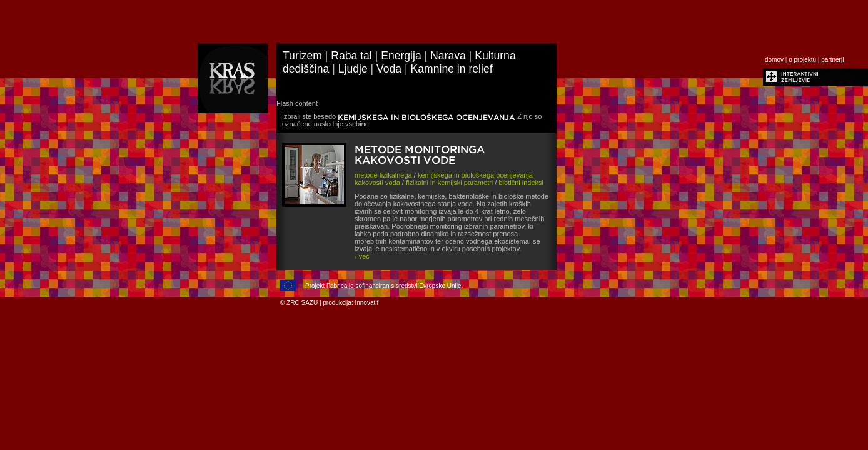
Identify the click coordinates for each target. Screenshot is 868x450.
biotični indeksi (521, 182)
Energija (401, 56)
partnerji (832, 60)
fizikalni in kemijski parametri (449, 182)
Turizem (302, 56)
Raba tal (351, 56)
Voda (389, 69)
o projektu (802, 60)
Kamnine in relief (452, 69)
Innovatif (366, 303)
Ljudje (353, 69)
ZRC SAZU (302, 303)
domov (774, 60)
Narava (448, 56)
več (362, 256)
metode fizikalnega (383, 175)
